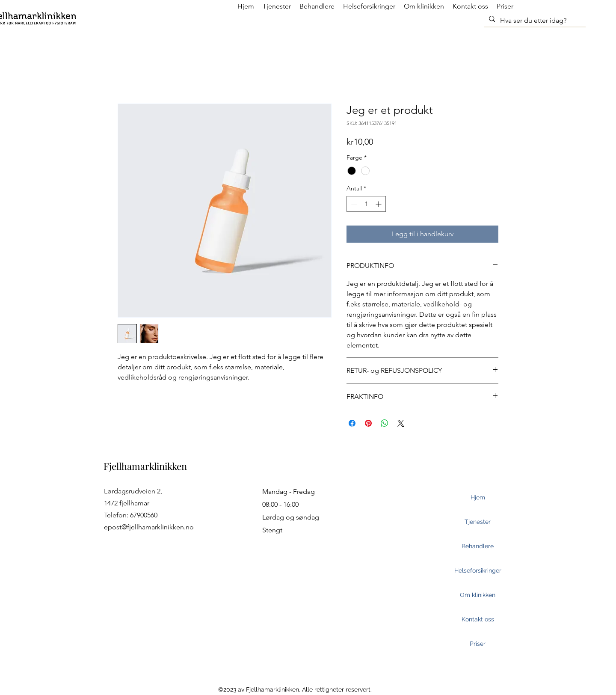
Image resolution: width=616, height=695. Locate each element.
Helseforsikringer (478, 570)
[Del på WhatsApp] (385, 423)
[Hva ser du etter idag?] (534, 21)
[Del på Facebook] (352, 423)
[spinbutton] (366, 204)
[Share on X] (401, 423)
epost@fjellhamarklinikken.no (149, 527)
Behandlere (478, 546)
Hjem (478, 497)
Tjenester (478, 522)
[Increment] (379, 204)
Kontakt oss (478, 619)
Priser (478, 644)
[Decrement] (353, 204)
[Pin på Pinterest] (368, 423)
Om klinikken (478, 595)
